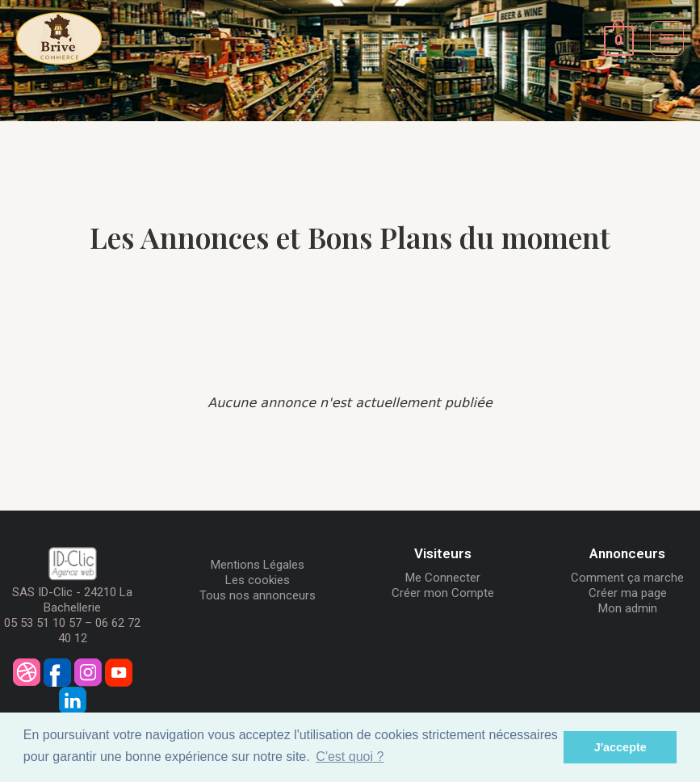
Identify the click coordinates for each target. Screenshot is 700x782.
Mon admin (628, 608)
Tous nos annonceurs (258, 595)
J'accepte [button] (620, 747)
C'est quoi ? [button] (350, 757)
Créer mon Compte (443, 593)
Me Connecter (443, 578)
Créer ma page (628, 593)
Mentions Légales (258, 565)
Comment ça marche (627, 578)
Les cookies (258, 580)
